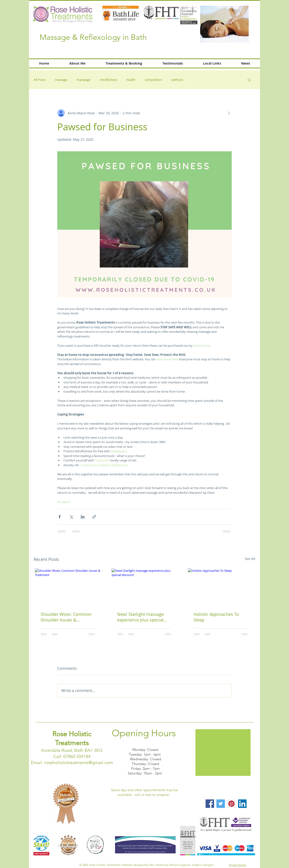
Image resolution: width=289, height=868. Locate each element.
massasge (83, 80)
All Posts (40, 80)
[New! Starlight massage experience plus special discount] (145, 587)
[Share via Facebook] (60, 517)
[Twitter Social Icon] (221, 804)
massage (61, 80)
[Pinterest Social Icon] (231, 804)
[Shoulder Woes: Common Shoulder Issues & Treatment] (68, 587)
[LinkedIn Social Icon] (242, 804)
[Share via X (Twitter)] (71, 517)
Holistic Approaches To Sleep (216, 617)
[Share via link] (94, 517)
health (131, 80)
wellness (177, 80)
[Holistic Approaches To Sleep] (221, 587)
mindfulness (108, 80)
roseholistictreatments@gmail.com (79, 763)
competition (153, 80)
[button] (249, 80)
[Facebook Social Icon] (210, 804)
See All (250, 559)
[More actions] (229, 113)
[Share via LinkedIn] (83, 517)
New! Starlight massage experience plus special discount (140, 617)
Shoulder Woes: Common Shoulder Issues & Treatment (66, 617)
